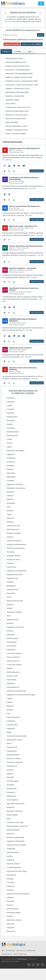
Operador (10, 634)
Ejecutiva (10, 777)
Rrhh (9, 616)
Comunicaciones (13, 717)
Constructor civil (13, 526)
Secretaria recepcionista (16, 691)
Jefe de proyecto (13, 830)
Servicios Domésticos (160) (16, 126)
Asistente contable (14, 612)
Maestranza (11, 875)
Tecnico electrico (13, 657)
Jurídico (10, 856)
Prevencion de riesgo (15, 822)
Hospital (10, 890)
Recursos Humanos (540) (15, 118)
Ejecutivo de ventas (14, 740)
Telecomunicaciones (15, 601)
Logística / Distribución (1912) (17, 88)
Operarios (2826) (12, 100)
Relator (9, 608)
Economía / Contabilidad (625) (17, 70)
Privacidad (11, 950)
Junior (9, 597)
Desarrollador (12, 815)
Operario (10, 522)
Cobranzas (11, 721)
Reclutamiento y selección (17, 826)
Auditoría (10, 860)
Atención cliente (13, 864)
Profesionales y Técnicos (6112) (18, 107)
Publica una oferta (32, 44)
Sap (8, 713)
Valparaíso (25, 248)
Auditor (10, 668)
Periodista (11, 420)
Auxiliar (10, 702)
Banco (9, 743)
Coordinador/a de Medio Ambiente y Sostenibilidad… (24, 178)
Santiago (19, 150)
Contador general (14, 867)
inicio (9, 21)
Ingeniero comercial (15, 484)
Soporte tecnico (13, 661)
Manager (10, 879)
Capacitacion (12, 751)
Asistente (10, 492)
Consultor (11, 882)
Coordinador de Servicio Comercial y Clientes (24, 289)
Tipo (30, 51)
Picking (9, 916)
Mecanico (10, 518)
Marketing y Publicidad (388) (17, 92)
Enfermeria (11, 796)
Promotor (10, 552)
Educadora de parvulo (15, 803)
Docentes (10, 901)
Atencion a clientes (14, 920)
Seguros (10, 773)
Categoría (6, 51)
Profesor (10, 469)
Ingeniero (11, 402)
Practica (10, 631)
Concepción (29, 270)
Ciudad (18, 51)
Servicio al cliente (14, 758)
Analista (10, 511)
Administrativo (12, 432)
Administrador (12, 638)
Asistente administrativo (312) (17, 66)
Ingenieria (11, 728)
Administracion (13, 529)
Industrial (10, 886)
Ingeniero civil (12, 578)
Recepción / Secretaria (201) (17, 115)
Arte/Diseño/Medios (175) (16, 62)
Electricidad (11, 680)
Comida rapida (12, 781)
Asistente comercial (14, 762)
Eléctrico (10, 499)
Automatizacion (13, 687)
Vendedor (11, 465)
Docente (10, 563)
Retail (9, 732)
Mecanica (10, 834)
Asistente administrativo (16, 544)
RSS (3, 950)
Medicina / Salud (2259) (15, 96)
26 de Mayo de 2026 (16, 152)
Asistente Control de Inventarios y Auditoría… (23, 369)
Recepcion (11, 792)
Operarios (11, 683)
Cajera (9, 447)
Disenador (11, 593)
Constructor (11, 567)
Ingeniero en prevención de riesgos (21, 695)
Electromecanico (13, 672)
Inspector (10, 807)
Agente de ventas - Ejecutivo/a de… (23, 226)
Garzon (9, 443)
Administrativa (12, 619)
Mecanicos (11, 931)
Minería (10, 537)
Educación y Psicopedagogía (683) (19, 73)
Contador (10, 409)
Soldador (10, 582)
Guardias (10, 785)
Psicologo (10, 428)
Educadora (11, 650)
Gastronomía (12, 747)
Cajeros (10, 698)
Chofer (9, 405)
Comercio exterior (14, 541)
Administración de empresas (18, 894)
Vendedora (11, 458)
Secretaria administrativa (17, 736)
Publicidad (11, 849)
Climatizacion (12, 725)
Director (10, 710)
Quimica (10, 770)
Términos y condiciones (26, 950)
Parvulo (10, 905)
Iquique (24, 323)
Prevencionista (12, 589)
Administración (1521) (14, 58)
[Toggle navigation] (41, 4)
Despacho (11, 927)
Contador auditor (14, 556)
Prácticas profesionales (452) (17, 111)
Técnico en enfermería (16, 548)
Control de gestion (14, 653)
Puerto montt (12, 676)
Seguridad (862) (12, 122)
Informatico (11, 646)
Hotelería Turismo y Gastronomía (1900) (21, 81)
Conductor (11, 462)
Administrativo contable (16, 845)
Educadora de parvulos (16, 488)
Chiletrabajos (22, 959)
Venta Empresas (20, 954)
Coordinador (12, 642)
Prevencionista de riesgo (16, 871)
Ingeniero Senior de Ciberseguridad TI (25, 148)
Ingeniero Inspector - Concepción (23, 268)
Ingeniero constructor (15, 627)
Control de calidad (14, 665)
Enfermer (10, 413)
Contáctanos (7, 954)
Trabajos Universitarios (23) (16, 130)
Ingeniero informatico (15, 841)
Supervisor (11, 473)
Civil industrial (12, 800)
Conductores (12, 766)
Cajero (9, 514)
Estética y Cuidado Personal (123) (19, 77)
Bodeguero (11, 586)
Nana (9, 819)
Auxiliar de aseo (13, 559)
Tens (8, 507)
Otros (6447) (10, 103)
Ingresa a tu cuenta (12, 44)
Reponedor (11, 477)
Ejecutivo (10, 706)
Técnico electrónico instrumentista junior (26, 246)
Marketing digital (13, 912)
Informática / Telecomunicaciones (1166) (22, 85)
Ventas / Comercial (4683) (16, 133)
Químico (10, 604)
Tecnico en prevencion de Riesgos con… (25, 206)
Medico (9, 424)
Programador (12, 417)
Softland (10, 897)
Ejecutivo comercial (14, 811)
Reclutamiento (12, 909)
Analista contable (14, 533)
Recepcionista (12, 435)
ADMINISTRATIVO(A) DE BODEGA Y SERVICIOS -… (23, 320)
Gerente (10, 496)
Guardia (10, 623)
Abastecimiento (13, 755)
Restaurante (11, 788)
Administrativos (13, 852)
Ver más (9, 160)
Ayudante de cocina (14, 574)
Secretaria (11, 398)
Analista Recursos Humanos (20, 348)
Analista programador (15, 837)
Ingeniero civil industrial (16, 571)
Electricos (10, 924)
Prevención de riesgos (15, 450)
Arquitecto (11, 503)
